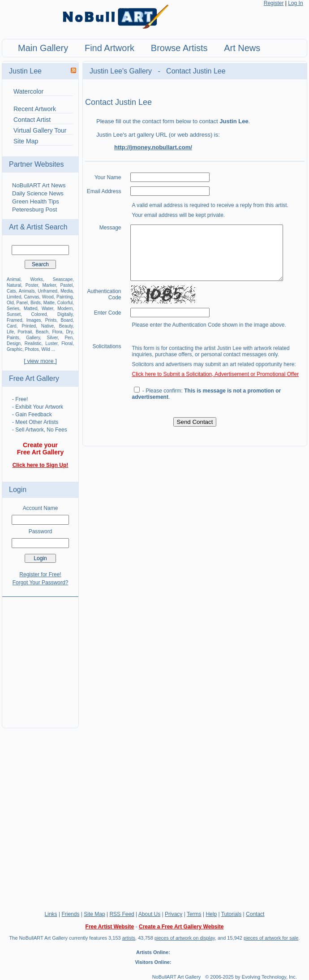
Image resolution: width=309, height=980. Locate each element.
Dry (69, 332)
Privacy (174, 914)
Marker (49, 285)
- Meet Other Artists (35, 422)
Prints (51, 320)
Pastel (66, 285)
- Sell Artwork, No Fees (40, 430)
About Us (149, 914)
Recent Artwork (35, 109)
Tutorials (232, 914)
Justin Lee (25, 71)
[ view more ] (40, 361)
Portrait (25, 332)
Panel (22, 303)
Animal (14, 279)
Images (34, 320)
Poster (32, 285)
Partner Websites (36, 164)
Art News (242, 48)
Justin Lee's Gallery (122, 71)
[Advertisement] (40, 657)
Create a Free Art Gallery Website (181, 927)
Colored (39, 314)
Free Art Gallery (34, 378)
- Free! (20, 399)
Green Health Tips (36, 201)
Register (274, 3)
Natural (14, 285)
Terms (194, 914)
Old (10, 303)
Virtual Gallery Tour (40, 130)
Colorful (65, 303)
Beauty (66, 326)
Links (51, 914)
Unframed (47, 291)
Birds (36, 303)
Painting (64, 297)
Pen (69, 338)
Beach (42, 332)
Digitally (65, 314)
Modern (65, 309)
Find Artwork (109, 48)
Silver (52, 338)
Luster (51, 343)
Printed (29, 326)
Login (18, 490)
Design (14, 343)
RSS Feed (122, 914)
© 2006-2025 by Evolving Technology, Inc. (251, 977)
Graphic (15, 349)
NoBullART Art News (39, 185)
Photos (32, 349)
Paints (13, 338)
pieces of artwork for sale (271, 938)
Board (67, 320)
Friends (70, 914)
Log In (295, 3)
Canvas (32, 297)
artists (129, 938)
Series (13, 309)
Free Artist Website (110, 927)
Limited (14, 297)
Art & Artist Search (38, 227)
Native (47, 326)
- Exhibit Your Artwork (38, 407)
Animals (27, 291)
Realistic (33, 343)
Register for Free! (40, 574)
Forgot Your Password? (41, 583)
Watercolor (28, 91)
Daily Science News (38, 193)
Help (211, 914)
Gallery (33, 338)
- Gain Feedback (32, 414)
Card (12, 326)
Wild (45, 349)
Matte (49, 303)
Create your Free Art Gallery (41, 449)
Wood (48, 297)
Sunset (14, 314)
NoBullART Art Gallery (176, 977)
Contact (255, 914)
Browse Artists (179, 48)
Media (67, 291)
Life (10, 332)
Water (47, 309)
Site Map (26, 141)
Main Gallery (43, 48)
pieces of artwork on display (185, 938)
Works (37, 279)
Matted (31, 309)
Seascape (63, 279)
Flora (57, 332)
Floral (67, 343)
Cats (11, 291)
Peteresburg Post (34, 209)
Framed (14, 320)
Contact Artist (32, 120)
